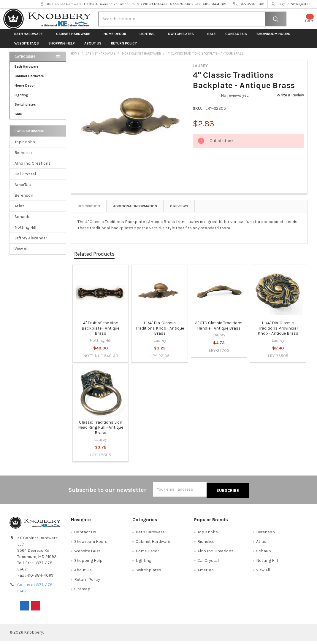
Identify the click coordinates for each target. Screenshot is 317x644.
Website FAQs (27, 48)
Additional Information (135, 211)
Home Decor (117, 39)
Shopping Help (62, 48)
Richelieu (23, 157)
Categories (25, 61)
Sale (211, 39)
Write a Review (290, 100)
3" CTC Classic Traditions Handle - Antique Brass (219, 330)
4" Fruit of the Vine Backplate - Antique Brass (100, 333)
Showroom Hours (273, 39)
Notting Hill (25, 232)
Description (89, 211)
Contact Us (236, 39)
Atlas (20, 211)
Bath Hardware (30, 39)
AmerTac (23, 189)
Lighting (149, 39)
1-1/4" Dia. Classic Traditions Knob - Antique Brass (160, 333)
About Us (93, 48)
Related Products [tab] (94, 259)
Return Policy (124, 48)
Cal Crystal (25, 179)
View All (22, 253)
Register (303, 4)
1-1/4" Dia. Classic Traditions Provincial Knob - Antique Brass (278, 333)
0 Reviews (179, 211)
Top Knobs (25, 147)
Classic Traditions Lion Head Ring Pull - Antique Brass (101, 432)
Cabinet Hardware (75, 39)
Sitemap (82, 592)
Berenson (24, 200)
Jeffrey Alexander (31, 243)
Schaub (22, 221)
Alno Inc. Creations (33, 168)
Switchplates (183, 39)
